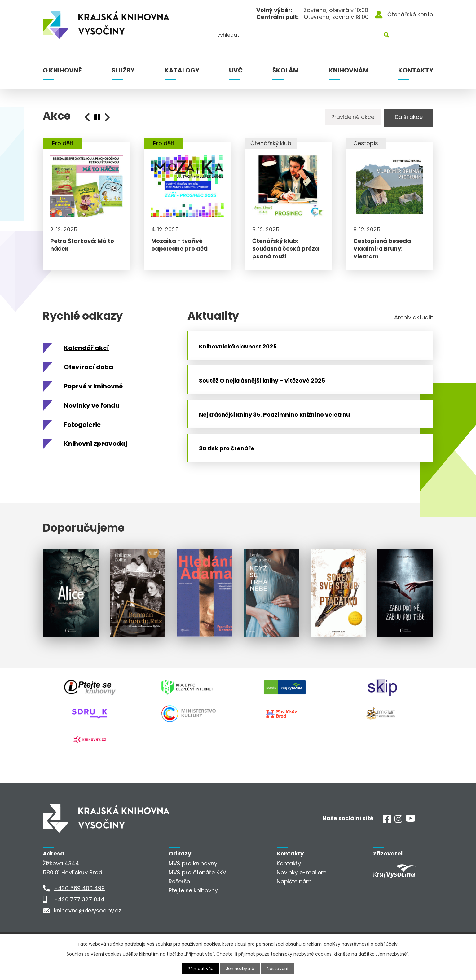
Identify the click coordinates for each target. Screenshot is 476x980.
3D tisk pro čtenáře (229, 470)
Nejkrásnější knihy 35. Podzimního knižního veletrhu (277, 432)
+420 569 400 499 (79, 908)
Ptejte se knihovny (193, 910)
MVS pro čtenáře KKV (197, 892)
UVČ (236, 70)
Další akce (407, 118)
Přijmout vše (200, 969)
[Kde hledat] (403, 36)
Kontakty (416, 70)
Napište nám (294, 901)
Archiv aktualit (414, 323)
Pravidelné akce (348, 118)
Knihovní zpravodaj (95, 449)
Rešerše (179, 901)
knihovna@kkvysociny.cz (88, 931)
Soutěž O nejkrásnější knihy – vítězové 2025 (265, 393)
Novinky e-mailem (302, 892)
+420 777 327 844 (79, 919)
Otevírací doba (88, 373)
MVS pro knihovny (193, 884)
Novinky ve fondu (92, 411)
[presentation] (97, 117)
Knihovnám (349, 70)
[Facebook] (387, 841)
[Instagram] (399, 841)
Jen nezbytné (241, 969)
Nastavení (279, 969)
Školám (286, 70)
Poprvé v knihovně (93, 392)
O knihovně (62, 70)
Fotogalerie (82, 430)
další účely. (387, 944)
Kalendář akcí (86, 353)
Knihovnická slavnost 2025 (241, 355)
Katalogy (182, 70)
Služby (123, 70)
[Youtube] (410, 840)
